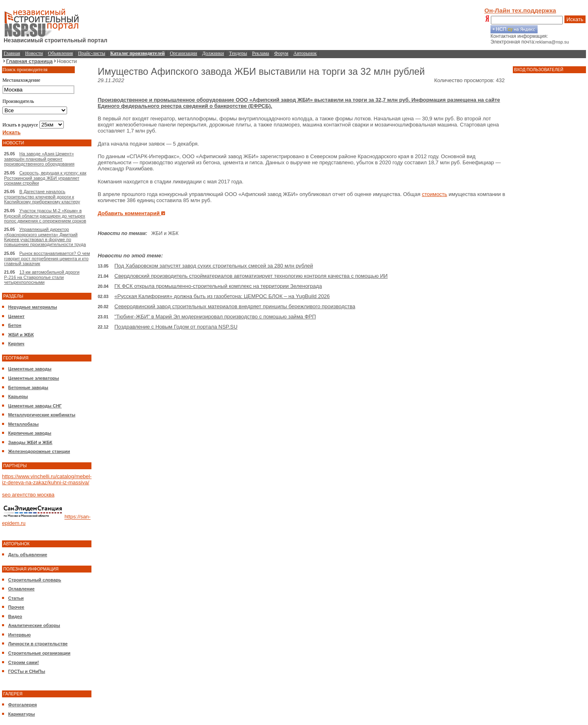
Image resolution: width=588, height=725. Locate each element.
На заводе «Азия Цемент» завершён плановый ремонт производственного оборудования (39, 159)
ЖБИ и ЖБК (21, 335)
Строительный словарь (35, 580)
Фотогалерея (23, 705)
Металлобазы (23, 424)
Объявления (60, 53)
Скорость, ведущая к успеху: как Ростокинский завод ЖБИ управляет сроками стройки (45, 178)
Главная (12, 53)
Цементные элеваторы (34, 378)
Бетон (15, 325)
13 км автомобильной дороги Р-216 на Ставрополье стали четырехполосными (42, 277)
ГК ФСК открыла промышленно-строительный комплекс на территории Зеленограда (218, 286)
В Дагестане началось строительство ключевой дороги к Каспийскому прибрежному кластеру (42, 197)
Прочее (16, 607)
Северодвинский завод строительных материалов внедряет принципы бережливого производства (235, 306)
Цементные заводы (30, 369)
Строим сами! (24, 662)
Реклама (260, 53)
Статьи (16, 598)
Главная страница (29, 61)
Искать (575, 19)
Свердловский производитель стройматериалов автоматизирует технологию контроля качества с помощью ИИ (251, 276)
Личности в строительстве (38, 644)
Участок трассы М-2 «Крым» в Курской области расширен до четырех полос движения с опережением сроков (45, 216)
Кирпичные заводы (30, 433)
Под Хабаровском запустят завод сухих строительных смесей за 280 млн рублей (214, 266)
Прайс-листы (92, 53)
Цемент (16, 316)
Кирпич (16, 344)
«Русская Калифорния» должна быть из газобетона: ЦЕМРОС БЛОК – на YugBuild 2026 (222, 296)
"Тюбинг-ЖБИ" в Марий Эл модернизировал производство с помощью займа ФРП (215, 317)
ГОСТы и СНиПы (27, 671)
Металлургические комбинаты (42, 415)
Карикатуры (22, 714)
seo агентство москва (28, 495)
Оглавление (21, 589)
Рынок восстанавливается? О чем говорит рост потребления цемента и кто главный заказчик (47, 258)
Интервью (20, 635)
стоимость (434, 194)
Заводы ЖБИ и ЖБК (30, 442)
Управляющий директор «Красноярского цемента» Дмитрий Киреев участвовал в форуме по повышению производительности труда (45, 237)
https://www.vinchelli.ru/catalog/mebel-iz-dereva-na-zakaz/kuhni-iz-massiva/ (47, 479)
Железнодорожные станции (39, 451)
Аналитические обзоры (34, 625)
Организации (183, 53)
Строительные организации (39, 653)
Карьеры (18, 396)
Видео (15, 616)
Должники (213, 53)
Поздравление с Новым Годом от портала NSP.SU (176, 327)
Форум (281, 53)
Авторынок (305, 53)
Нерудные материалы (33, 307)
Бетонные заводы (28, 388)
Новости (34, 53)
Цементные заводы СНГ (35, 406)
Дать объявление (28, 555)
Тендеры (238, 53)
